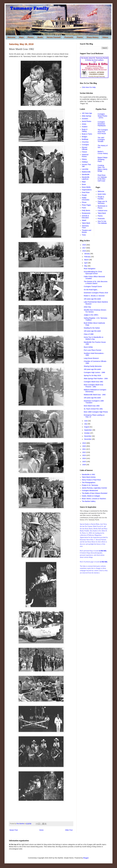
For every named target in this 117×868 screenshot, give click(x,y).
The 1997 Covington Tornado (101, 140)
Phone (84, 202)
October (87, 433)
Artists (84, 124)
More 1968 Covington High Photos (96, 412)
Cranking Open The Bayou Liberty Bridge (102, 168)
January (87, 254)
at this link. (104, 562)
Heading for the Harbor (92, 328)
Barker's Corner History (103, 152)
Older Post (69, 830)
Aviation (85, 127)
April (86, 263)
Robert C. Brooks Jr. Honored (94, 296)
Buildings (85, 139)
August (87, 427)
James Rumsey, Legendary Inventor (94, 488)
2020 (84, 446)
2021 (84, 449)
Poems (80, 37)
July (86, 424)
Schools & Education (85, 217)
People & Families (101, 198)
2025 (84, 462)
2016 (84, 245)
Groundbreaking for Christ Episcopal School (93, 273)
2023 (84, 455)
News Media (86, 187)
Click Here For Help (89, 87)
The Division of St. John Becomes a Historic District (96, 282)
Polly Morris (86, 210)
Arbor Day (87, 307)
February (88, 257)
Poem (84, 208)
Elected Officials (85, 148)
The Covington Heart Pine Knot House (103, 132)
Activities (85, 119)
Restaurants (86, 213)
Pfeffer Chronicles (86, 199)
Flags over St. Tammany (102, 202)
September (88, 430)
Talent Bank (86, 223)
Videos (105, 37)
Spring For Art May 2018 (92, 375)
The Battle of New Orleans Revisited (95, 493)
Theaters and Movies (87, 231)
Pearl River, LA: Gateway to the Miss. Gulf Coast (102, 178)
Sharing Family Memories (93, 366)
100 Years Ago (87, 113)
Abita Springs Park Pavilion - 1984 (96, 379)
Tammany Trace (85, 227)
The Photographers (89, 482)
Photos (31, 37)
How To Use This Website (102, 222)
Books (40, 37)
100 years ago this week (92, 299)
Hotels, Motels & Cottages (91, 496)
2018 (84, 251)
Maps (21, 37)
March (87, 260)
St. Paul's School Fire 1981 (93, 409)
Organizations (87, 190)
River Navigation (90, 269)
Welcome (11, 37)
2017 (84, 248)
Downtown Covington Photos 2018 (96, 293)
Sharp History (93, 37)
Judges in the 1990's (91, 315)
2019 (84, 443)
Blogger (86, 858)
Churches (85, 142)
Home (41, 830)
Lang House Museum (91, 358)
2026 (84, 465)
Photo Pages (86, 205)
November (88, 436)
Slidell (84, 220)
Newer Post (14, 830)
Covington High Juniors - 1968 (94, 372)
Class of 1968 (89, 334)
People (84, 195)
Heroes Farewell (54, 37)
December (88, 439)
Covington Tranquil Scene (93, 286)
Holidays (85, 162)
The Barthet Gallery (89, 501)
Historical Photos (85, 156)
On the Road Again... (91, 290)
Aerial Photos (87, 121)
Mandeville (86, 175)
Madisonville (86, 172)
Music (84, 184)
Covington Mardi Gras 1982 (93, 382)
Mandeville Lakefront (86, 178)
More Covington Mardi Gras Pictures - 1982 (93, 386)
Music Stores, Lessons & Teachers (94, 499)
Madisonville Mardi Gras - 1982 (95, 395)
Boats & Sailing (85, 130)
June (86, 421)
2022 (84, 452)
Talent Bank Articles (89, 477)
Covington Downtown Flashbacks (102, 124)
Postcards (69, 37)
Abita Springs (87, 116)
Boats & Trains (87, 134)
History (84, 159)
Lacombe (85, 169)
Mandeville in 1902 (88, 474)
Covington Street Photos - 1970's (102, 116)
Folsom (84, 152)
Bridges (85, 137)
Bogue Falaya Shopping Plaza (102, 159)
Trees (84, 235)
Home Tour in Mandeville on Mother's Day (94, 338)
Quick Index (102, 194)
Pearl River (86, 192)
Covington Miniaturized (90, 490)
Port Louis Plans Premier (93, 350)
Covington (85, 145)
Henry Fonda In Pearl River (91, 480)
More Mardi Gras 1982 (92, 406)
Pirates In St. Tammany (90, 485)
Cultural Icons (102, 211)
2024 (84, 458)
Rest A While (88, 347)
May (86, 266)
